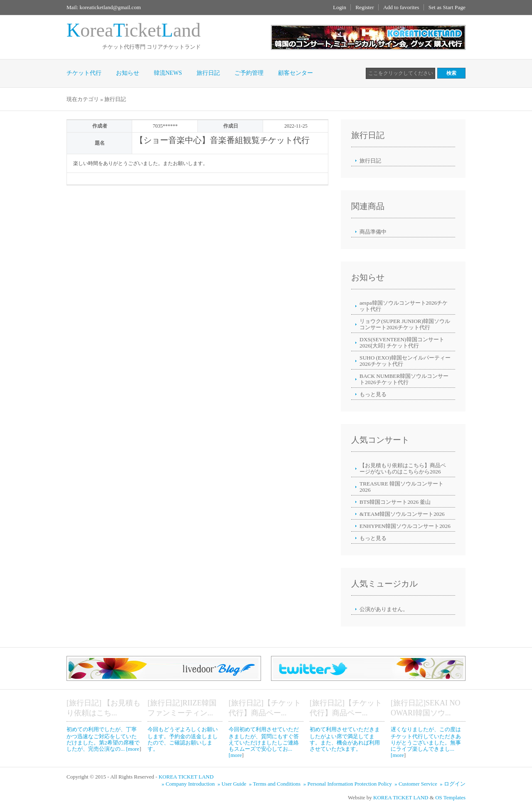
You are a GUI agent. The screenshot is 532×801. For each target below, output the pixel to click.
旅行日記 (208, 73)
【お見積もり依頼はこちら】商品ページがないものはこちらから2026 (403, 468)
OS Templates (450, 797)
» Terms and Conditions (275, 784)
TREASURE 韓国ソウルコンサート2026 (401, 487)
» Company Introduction (189, 784)
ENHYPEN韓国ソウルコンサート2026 (405, 526)
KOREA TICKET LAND (186, 777)
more (134, 749)
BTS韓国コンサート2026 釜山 (395, 502)
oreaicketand (134, 30)
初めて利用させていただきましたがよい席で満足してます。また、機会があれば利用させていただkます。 (345, 739)
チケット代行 (84, 73)
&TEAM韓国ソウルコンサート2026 (402, 514)
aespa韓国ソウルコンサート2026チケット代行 (404, 306)
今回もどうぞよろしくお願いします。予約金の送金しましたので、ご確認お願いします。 (183, 739)
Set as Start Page (447, 7)
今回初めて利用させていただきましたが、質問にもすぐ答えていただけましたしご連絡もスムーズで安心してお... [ (264, 742)
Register (365, 7)
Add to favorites (401, 7)
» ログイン (453, 784)
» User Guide (233, 784)
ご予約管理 (249, 73)
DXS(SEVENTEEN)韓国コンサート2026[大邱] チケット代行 (402, 343)
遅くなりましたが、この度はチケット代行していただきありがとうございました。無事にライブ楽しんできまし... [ (426, 742)
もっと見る (373, 394)
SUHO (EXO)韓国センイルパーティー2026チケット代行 (405, 361)
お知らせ (128, 73)
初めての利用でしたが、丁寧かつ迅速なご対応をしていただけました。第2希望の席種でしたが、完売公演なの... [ (103, 739)
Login (340, 7)
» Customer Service (416, 784)
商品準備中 (373, 232)
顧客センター (296, 73)
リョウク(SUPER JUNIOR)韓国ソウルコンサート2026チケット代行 (405, 324)
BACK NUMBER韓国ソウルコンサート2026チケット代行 (404, 379)
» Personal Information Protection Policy (348, 784)
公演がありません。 (384, 609)
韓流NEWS (168, 73)
